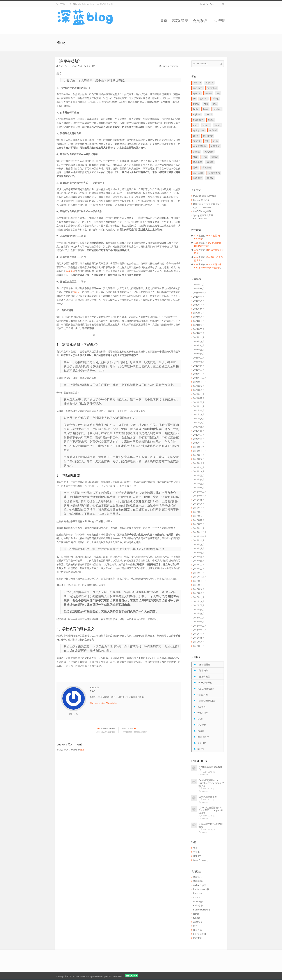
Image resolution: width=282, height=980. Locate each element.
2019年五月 (199, 475)
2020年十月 (199, 410)
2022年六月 (199, 366)
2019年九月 (199, 459)
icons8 (196, 914)
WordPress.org (200, 860)
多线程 (196, 152)
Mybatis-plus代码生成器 (205, 196)
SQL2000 (213, 130)
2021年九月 (199, 386)
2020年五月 (199, 427)
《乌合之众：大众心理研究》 (151, 730)
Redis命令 (198, 905)
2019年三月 (199, 484)
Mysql (209, 114)
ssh (207, 141)
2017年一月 (199, 573)
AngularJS (198, 88)
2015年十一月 (200, 630)
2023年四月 (199, 353)
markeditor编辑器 (202, 910)
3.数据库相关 (204, 676)
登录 (82, 750)
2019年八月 (199, 463)
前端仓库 (197, 930)
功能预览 (215, 146)
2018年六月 (199, 512)
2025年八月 (199, 301)
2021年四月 (199, 398)
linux (206, 109)
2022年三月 (199, 370)
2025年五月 (199, 313)
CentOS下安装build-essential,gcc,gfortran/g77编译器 (211, 783)
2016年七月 (199, 597)
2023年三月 (199, 358)
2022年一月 (199, 374)
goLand (204, 98)
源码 (195, 167)
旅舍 (195, 926)
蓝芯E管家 (180, 21)
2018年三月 (199, 524)
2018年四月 (199, 520)
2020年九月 (199, 414)
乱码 (215, 141)
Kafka (196, 109)
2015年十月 (199, 634)
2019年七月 (199, 467)
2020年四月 (199, 431)
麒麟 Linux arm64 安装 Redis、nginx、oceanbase (208, 206)
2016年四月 (199, 609)
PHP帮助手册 (200, 934)
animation (212, 88)
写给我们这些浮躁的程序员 (210, 768)
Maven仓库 (199, 901)
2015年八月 (199, 642)
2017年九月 (199, 544)
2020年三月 (199, 435)
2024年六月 (199, 321)
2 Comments (207, 801)
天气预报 (209, 152)
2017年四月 (199, 561)
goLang (215, 98)
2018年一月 (199, 528)
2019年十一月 (200, 451)
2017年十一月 (200, 536)
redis (196, 125)
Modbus (217, 109)
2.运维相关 (203, 670)
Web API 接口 (200, 885)
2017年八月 (199, 548)
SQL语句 (197, 141)
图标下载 (197, 938)
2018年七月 (199, 508)
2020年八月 (199, 418)
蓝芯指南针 (199, 881)
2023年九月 (199, 341)
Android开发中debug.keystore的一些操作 (208, 266)
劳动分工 (78, 292)
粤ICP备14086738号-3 (114, 976)
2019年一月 (199, 487)
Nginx (211, 120)
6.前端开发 (203, 695)
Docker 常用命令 (201, 200)
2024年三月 (199, 329)
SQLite (196, 136)
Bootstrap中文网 (201, 889)
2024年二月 (199, 333)
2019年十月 (199, 455)
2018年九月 (199, 500)
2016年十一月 (200, 581)
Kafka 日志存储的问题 (86, 730)
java (215, 104)
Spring (218, 125)
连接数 (210, 178)
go (194, 98)
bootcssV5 (198, 893)
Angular (209, 83)
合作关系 (70, 271)
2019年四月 (199, 479)
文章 (197, 852)
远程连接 (197, 178)
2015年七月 (199, 646)
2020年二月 (199, 439)
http (206, 104)
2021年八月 (199, 390)
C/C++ (200, 719)
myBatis (197, 114)
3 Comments (207, 773)
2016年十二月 (200, 577)
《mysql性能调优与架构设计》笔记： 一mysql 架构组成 (211, 810)
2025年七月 (199, 305)
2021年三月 (199, 402)
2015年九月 (199, 638)
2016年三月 (199, 613)
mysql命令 (198, 120)
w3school (198, 922)
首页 (164, 21)
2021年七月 (199, 394)
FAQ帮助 (219, 21)
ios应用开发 (203, 737)
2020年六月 (199, 422)
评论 (197, 856)
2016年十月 (199, 585)
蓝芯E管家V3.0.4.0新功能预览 (211, 825)
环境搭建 (207, 167)
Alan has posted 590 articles (103, 703)
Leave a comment (171, 66)
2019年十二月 (200, 447)
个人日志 (91, 66)
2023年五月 (199, 349)
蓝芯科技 (197, 877)
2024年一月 (199, 337)
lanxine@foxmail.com (85, 4)
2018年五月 (199, 516)
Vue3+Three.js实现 (202, 211)
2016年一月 (199, 622)
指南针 (215, 157)
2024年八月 (199, 317)
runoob (197, 918)
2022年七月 (199, 362)
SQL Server (208, 136)
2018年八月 (199, 504)
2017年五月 (199, 557)
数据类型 (197, 162)
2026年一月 (199, 288)
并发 (195, 157)
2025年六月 (199, 309)
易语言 (210, 162)
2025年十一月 (200, 293)
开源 (204, 157)
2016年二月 (199, 618)
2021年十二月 (200, 378)
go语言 (201, 731)
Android (197, 83)
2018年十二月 (200, 492)
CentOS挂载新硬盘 (208, 797)
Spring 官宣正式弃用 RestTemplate (203, 217)
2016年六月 (199, 601)
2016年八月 (199, 593)
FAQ (218, 93)
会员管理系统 (200, 146)
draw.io (197, 897)
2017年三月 (199, 565)
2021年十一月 (200, 382)
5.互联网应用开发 (206, 689)
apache (197, 93)
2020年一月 (199, 443)
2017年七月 (199, 553)
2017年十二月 (200, 532)
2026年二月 (199, 284)
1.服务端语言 (204, 664)
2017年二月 (199, 569)
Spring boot (199, 130)
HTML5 (196, 104)
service (206, 125)
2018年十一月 (200, 496)
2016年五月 (199, 605)
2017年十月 (199, 540)
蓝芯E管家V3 (214, 173)
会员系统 (200, 21)
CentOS (208, 93)
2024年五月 (199, 325)
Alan (61, 66)
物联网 (201, 749)
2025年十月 (199, 297)
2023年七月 (199, 345)
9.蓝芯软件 (203, 713)
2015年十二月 (200, 626)
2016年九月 (199, 589)
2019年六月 (199, 471)
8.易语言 (202, 707)
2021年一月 (199, 406)
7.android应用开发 (206, 701)
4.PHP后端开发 (205, 682)
